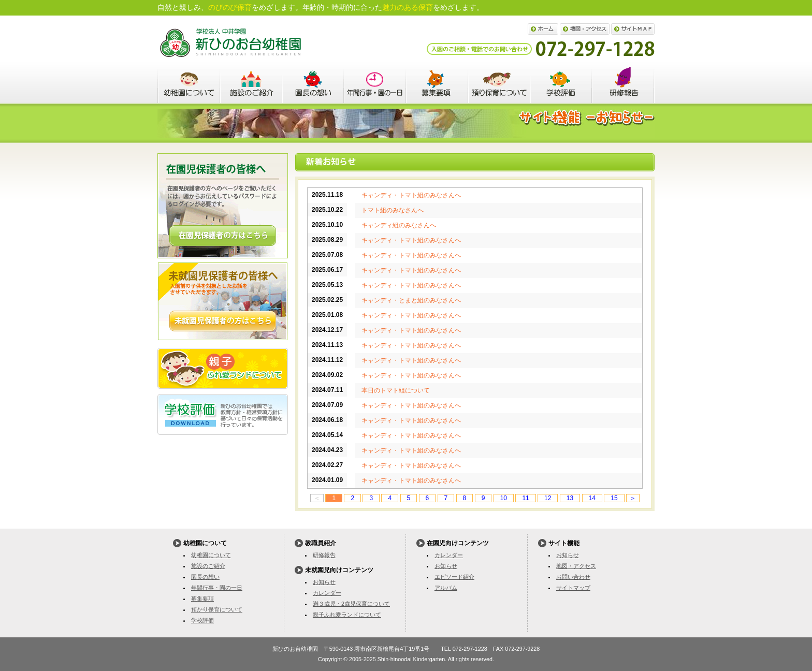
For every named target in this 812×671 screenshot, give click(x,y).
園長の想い (313, 83)
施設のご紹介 (251, 83)
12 (548, 498)
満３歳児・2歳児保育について (351, 604)
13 (570, 498)
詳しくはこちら (223, 236)
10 (504, 498)
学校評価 (561, 83)
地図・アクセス (585, 29)
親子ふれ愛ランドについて (223, 368)
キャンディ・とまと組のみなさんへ (411, 300)
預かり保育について (499, 83)
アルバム (446, 588)
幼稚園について (189, 83)
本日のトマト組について (396, 390)
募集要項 (437, 83)
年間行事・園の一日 (375, 83)
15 (614, 498)
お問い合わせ (573, 577)
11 (525, 498)
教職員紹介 (624, 83)
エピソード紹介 (454, 577)
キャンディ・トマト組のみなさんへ (411, 195)
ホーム (543, 29)
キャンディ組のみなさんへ (399, 225)
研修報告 (324, 555)
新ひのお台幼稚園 (230, 43)
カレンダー (327, 593)
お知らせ (324, 582)
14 (592, 498)
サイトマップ (633, 29)
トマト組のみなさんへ (393, 210)
